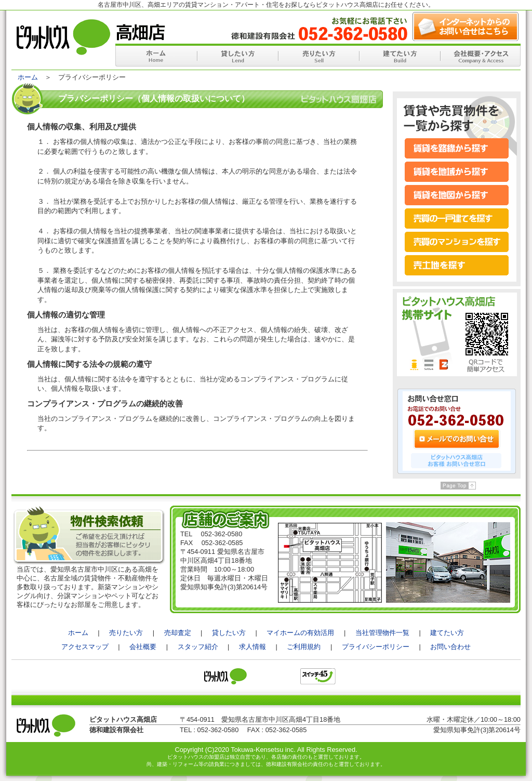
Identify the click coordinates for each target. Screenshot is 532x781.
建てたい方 (447, 633)
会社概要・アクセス (480, 55)
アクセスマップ (85, 647)
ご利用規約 (304, 647)
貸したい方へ (237, 55)
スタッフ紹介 (198, 647)
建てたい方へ (399, 55)
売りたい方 (126, 633)
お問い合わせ (450, 647)
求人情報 (252, 647)
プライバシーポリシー (376, 647)
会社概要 (143, 647)
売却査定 (178, 633)
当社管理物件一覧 (382, 633)
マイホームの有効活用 (300, 633)
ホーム (156, 55)
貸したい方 (229, 633)
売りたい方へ (318, 55)
